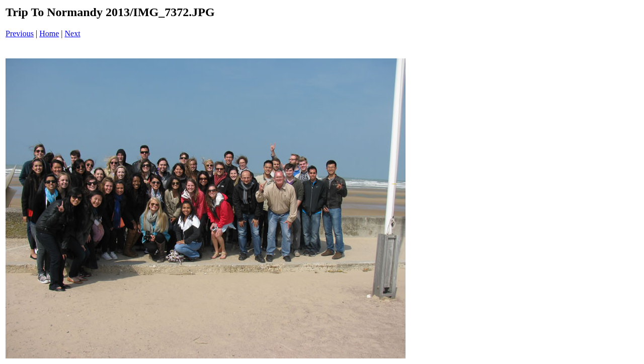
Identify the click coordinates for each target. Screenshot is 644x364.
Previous (20, 33)
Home (49, 33)
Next (73, 33)
